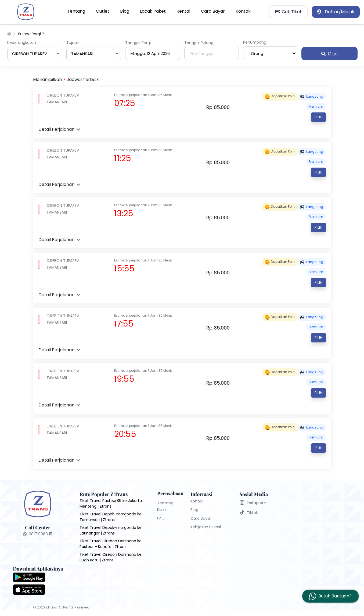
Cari (329, 54)
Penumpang (255, 42)
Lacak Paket (153, 11)
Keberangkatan (22, 43)
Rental (183, 11)
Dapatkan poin (280, 97)
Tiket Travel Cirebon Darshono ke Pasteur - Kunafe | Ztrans (111, 544)
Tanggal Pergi (138, 43)
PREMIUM (316, 106)
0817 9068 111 (38, 534)
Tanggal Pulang (199, 43)
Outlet (103, 11)
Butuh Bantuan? (335, 596)
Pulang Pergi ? (31, 34)
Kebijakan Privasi (206, 527)
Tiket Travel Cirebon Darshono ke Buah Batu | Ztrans (111, 557)
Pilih (318, 117)
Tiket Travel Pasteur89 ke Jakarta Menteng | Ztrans (111, 503)
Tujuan (73, 43)
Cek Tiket (288, 12)
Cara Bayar (213, 11)
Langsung (312, 96)
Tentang (76, 11)
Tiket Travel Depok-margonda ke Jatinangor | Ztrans (111, 530)
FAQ (161, 518)
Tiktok (252, 513)
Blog (125, 11)
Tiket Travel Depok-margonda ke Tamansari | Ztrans (111, 517)
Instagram (257, 503)
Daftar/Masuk (336, 12)
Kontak (243, 11)
